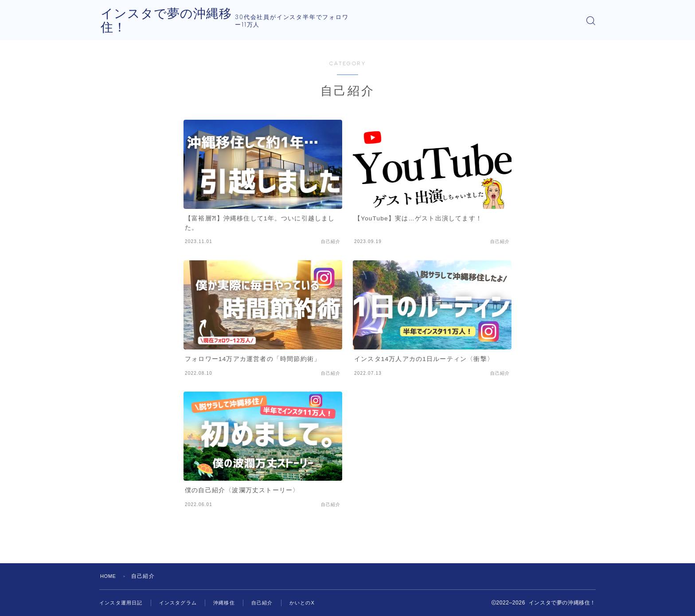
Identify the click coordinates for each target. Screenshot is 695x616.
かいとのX (313, 603)
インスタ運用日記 (123, 603)
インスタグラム (183, 603)
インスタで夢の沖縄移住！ (184, 21)
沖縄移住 (232, 603)
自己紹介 (271, 603)
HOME (109, 576)
